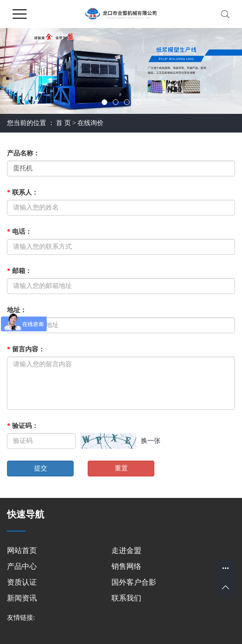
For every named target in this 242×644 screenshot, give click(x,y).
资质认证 (22, 582)
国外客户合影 (134, 582)
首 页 (63, 123)
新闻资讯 (22, 598)
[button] (104, 102)
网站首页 (22, 550)
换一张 (151, 441)
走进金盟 (126, 550)
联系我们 (126, 598)
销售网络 (126, 566)
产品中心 (22, 566)
